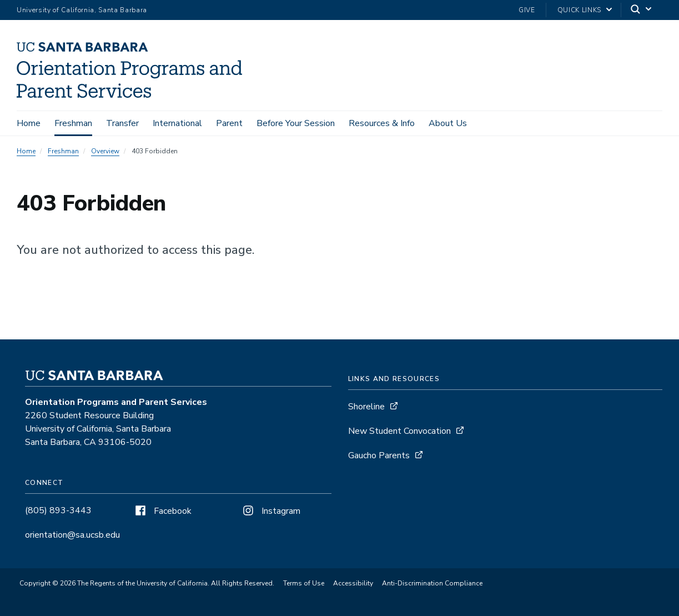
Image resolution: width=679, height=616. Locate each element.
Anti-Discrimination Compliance (432, 583)
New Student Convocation (399, 431)
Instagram (270, 511)
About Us (448, 123)
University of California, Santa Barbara (82, 10)
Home (29, 123)
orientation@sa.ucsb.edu (72, 535)
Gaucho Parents (379, 455)
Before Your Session (296, 123)
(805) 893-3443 (58, 510)
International (177, 123)
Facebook (162, 511)
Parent (229, 123)
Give (527, 10)
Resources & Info (382, 123)
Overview (105, 151)
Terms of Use (304, 583)
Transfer (122, 123)
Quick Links (579, 10)
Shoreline (366, 407)
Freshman (73, 123)
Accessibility (353, 583)
